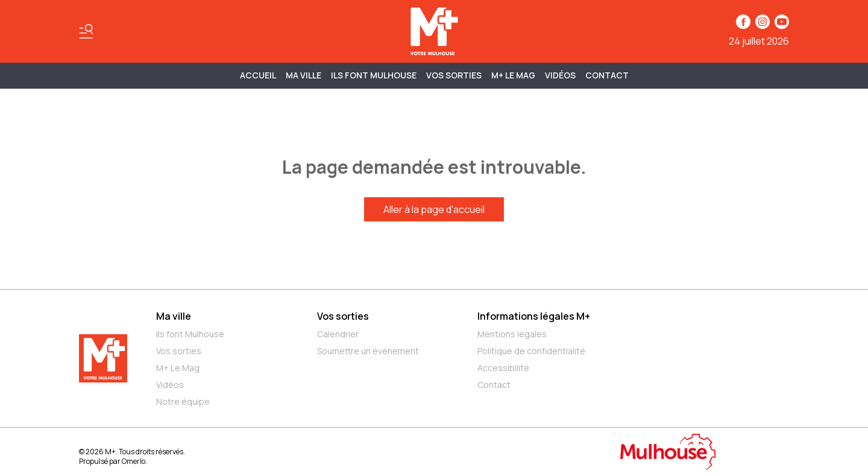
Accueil (258, 75)
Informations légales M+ (534, 316)
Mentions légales (512, 334)
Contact (607, 75)
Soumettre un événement (368, 351)
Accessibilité (503, 368)
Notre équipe (183, 401)
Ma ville (174, 316)
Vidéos (560, 75)
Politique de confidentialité (531, 351)
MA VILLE (303, 75)
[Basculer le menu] (86, 31)
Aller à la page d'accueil (434, 209)
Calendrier (338, 334)
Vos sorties (454, 75)
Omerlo (134, 461)
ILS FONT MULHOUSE (374, 75)
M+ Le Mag (513, 75)
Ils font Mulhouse (190, 334)
